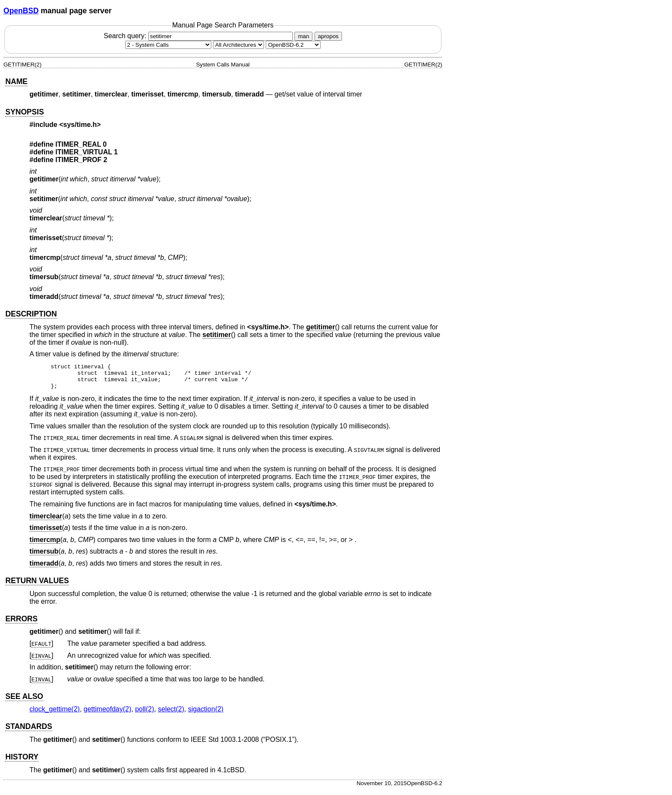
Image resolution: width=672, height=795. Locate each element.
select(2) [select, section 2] (171, 714)
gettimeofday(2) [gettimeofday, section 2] (107, 714)
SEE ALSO (24, 702)
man (303, 36)
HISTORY (22, 762)
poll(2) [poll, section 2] (144, 714)
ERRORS (21, 624)
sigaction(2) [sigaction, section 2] (206, 714)
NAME (16, 81)
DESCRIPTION (31, 314)
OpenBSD (21, 11)
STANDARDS (28, 732)
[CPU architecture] (238, 45)
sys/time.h (80, 125)
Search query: (199, 36)
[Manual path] (293, 45)
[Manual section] (168, 45)
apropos (328, 36)
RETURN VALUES (37, 586)
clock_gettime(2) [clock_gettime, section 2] (55, 714)
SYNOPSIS (24, 112)
